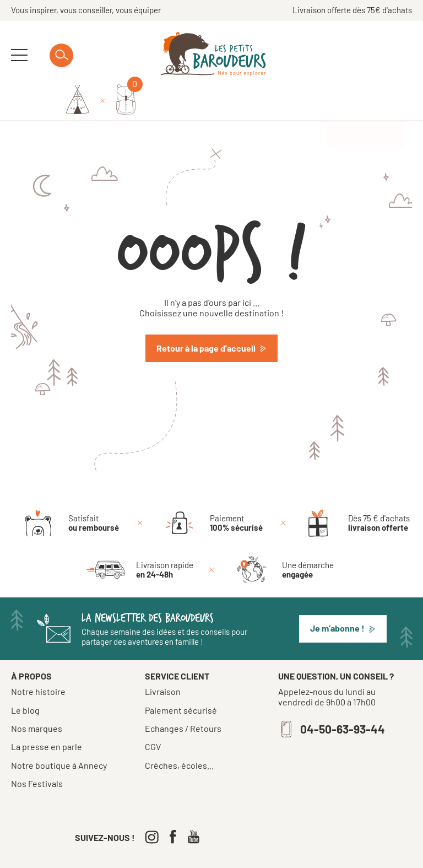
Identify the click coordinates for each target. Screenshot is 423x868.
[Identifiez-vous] (354, 56)
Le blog (25, 679)
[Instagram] (154, 806)
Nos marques (37, 697)
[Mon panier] (402, 55)
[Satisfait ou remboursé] (69, 492)
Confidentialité (307, 855)
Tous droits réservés (171, 855)
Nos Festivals (37, 753)
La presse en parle (47, 716)
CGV (153, 716)
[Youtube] (196, 806)
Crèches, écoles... (179, 735)
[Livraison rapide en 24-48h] (140, 539)
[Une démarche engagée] (283, 539)
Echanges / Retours (183, 698)
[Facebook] (175, 806)
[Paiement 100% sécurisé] (211, 492)
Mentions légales (243, 855)
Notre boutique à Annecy (59, 734)
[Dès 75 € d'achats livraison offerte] (354, 492)
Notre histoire (38, 661)
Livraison (163, 661)
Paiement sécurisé (181, 680)
